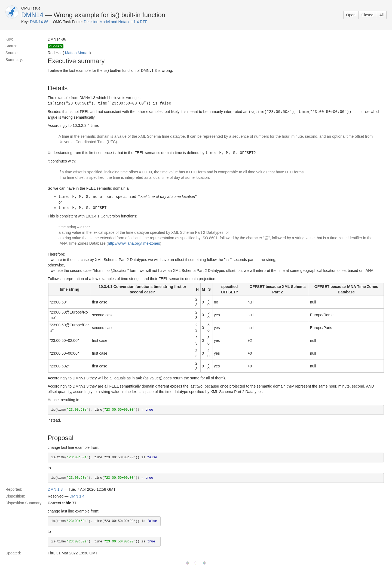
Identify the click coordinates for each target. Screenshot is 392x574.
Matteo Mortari (77, 53)
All (381, 15)
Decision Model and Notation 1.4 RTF (116, 22)
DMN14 (32, 15)
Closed (367, 15)
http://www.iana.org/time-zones (134, 242)
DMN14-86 (39, 22)
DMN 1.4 (77, 495)
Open (351, 15)
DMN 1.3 (55, 488)
